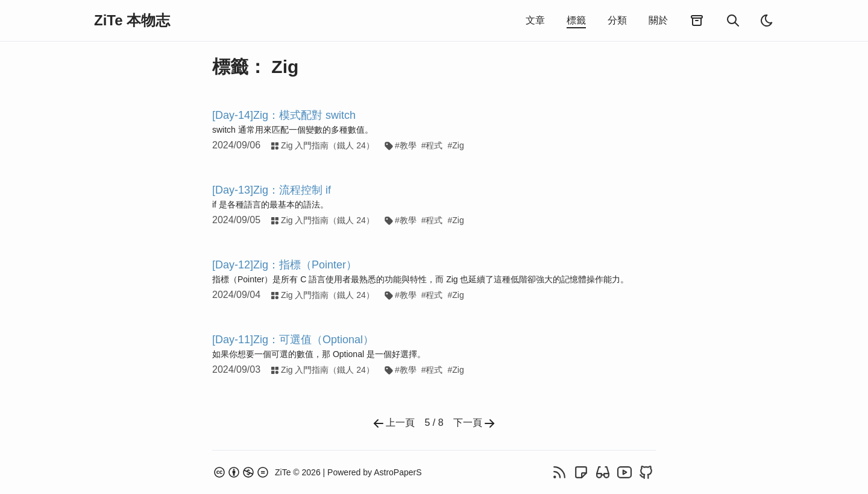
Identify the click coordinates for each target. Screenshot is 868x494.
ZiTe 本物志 (132, 20)
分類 (617, 20)
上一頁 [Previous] (393, 423)
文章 (535, 20)
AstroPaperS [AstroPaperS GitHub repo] (398, 472)
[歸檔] (697, 21)
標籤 (576, 20)
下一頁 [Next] (475, 423)
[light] (767, 21)
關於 (658, 20)
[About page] (266, 472)
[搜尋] (733, 21)
